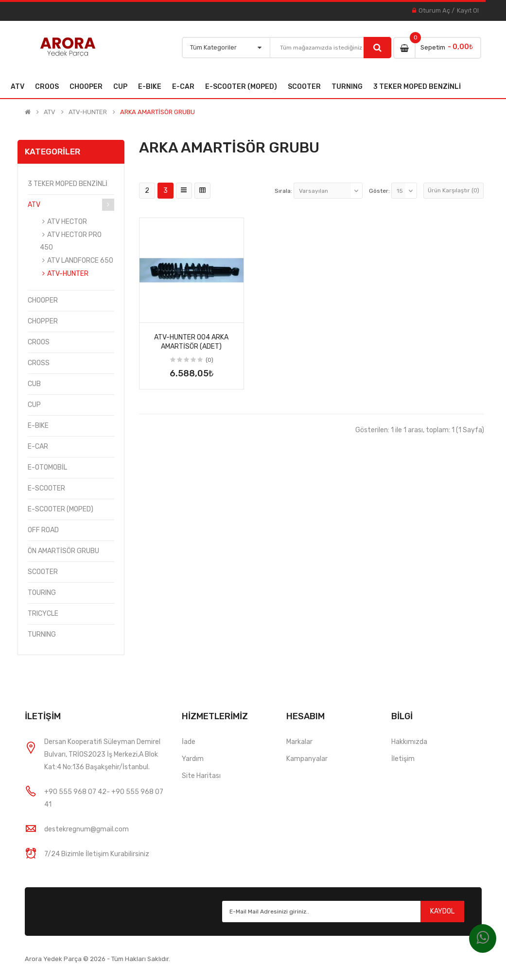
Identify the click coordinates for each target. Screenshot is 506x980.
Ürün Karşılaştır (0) (454, 190)
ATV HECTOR (67, 222)
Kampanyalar (307, 759)
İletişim (403, 759)
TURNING (42, 634)
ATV (50, 112)
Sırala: (283, 191)
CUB (34, 384)
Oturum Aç (434, 10)
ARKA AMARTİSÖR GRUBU (157, 112)
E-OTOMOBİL (47, 467)
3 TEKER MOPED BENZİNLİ (68, 184)
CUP (34, 405)
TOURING (42, 593)
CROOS (39, 342)
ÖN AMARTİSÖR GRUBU (63, 551)
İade (189, 742)
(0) (209, 360)
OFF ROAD (43, 530)
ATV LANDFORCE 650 (80, 261)
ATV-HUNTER (88, 112)
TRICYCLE (43, 614)
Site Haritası (201, 776)
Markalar (299, 742)
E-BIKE (38, 426)
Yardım (193, 759)
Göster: (379, 191)
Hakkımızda (409, 742)
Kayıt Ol (468, 10)
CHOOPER (43, 300)
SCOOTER (43, 572)
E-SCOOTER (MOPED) (61, 509)
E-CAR (38, 447)
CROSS (39, 363)
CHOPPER (43, 321)
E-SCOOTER (46, 488)
